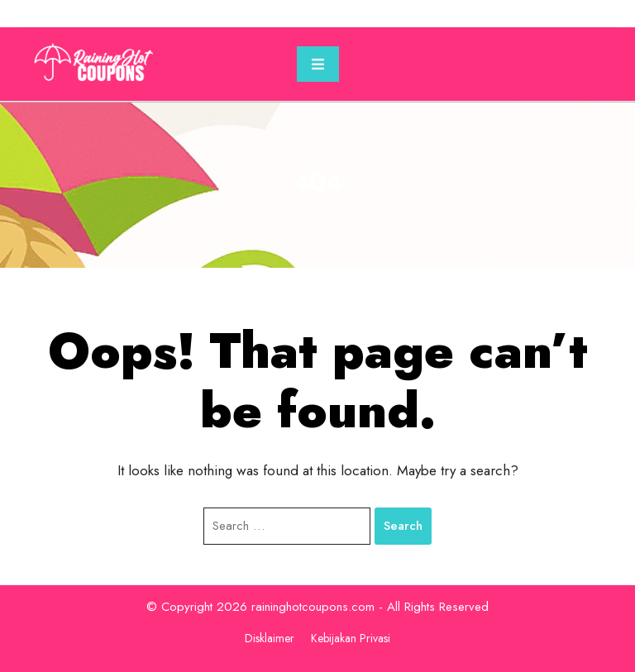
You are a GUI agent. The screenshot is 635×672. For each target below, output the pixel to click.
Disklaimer (270, 638)
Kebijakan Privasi (351, 638)
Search (403, 526)
